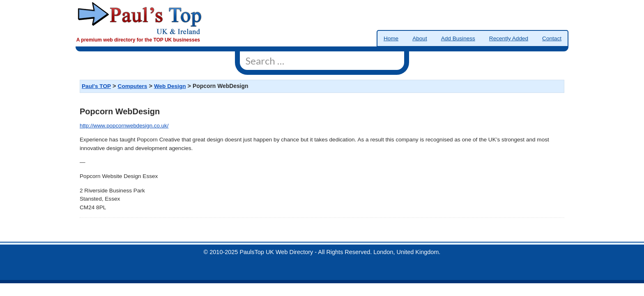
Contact (552, 38)
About (420, 38)
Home (391, 38)
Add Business (458, 38)
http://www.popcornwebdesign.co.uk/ (124, 126)
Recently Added (509, 38)
